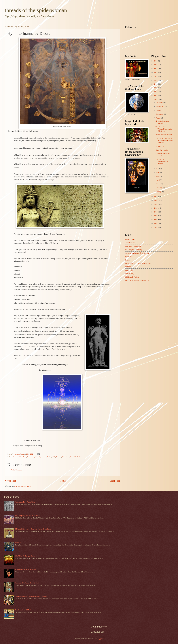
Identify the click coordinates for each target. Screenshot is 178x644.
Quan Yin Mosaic (162, 150)
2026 (156, 61)
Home (63, 481)
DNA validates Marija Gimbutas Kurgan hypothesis (33, 529)
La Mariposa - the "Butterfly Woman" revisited (31, 596)
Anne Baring (130, 274)
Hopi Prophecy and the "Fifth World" (28, 516)
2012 (156, 208)
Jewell (127, 260)
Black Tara (19, 543)
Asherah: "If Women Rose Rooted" (27, 583)
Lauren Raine (130, 239)
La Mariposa (160, 146)
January (159, 192)
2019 (156, 88)
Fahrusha (128, 267)
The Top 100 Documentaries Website (162, 162)
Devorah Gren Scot (20, 457)
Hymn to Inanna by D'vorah (162, 122)
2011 (156, 212)
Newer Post (10, 481)
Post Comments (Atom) (22, 486)
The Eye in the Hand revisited (25, 570)
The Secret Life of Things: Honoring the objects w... (164, 129)
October (159, 110)
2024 (156, 69)
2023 (156, 72)
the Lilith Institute (76, 457)
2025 (156, 65)
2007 (156, 227)
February (159, 188)
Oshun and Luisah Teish (164, 135)
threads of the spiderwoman (36, 10)
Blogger (100, 639)
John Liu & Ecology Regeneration (137, 280)
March (158, 184)
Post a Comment (17, 470)
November (160, 106)
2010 (156, 216)
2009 (156, 220)
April (158, 180)
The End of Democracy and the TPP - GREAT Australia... (164, 141)
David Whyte (130, 270)
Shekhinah (66, 457)
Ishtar (49, 457)
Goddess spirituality (34, 457)
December (160, 103)
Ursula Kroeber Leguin (133, 246)
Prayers (59, 457)
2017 (156, 96)
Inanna (44, 457)
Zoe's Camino (130, 243)
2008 (156, 223)
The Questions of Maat (23, 610)
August (159, 118)
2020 (156, 84)
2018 (156, 92)
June (158, 172)
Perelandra (129, 256)
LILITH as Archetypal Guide (25, 556)
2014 (156, 200)
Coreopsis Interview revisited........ (162, 155)
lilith (54, 457)
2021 (156, 80)
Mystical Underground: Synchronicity (138, 253)
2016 (156, 99)
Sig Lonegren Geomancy (134, 250)
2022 (156, 76)
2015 (156, 197)
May (158, 176)
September (160, 114)
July (158, 169)
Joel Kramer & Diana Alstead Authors (138, 263)
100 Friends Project (132, 277)
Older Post (115, 481)
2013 (156, 204)
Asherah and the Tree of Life (25, 502)
